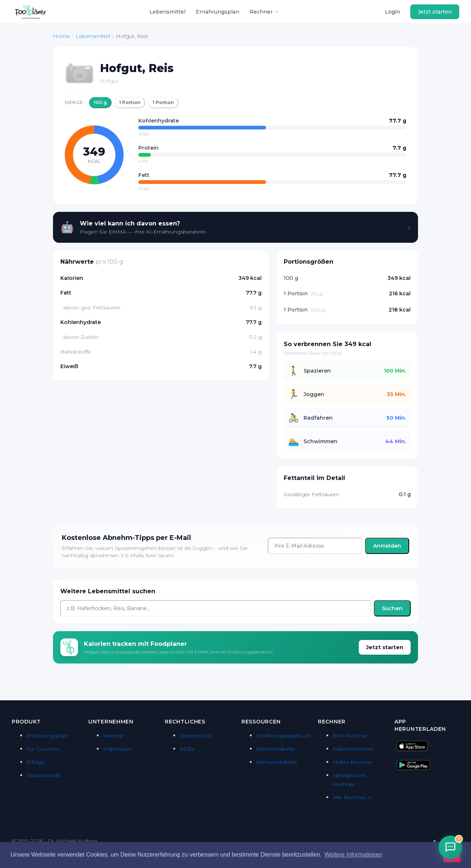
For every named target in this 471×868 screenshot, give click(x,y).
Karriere (113, 736)
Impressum (118, 749)
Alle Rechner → (352, 797)
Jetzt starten (435, 12)
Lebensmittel (167, 12)
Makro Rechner (353, 762)
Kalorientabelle (275, 749)
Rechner (264, 12)
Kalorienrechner (353, 749)
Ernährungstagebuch (284, 736)
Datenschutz (196, 736)
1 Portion (130, 102)
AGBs (187, 749)
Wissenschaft (43, 775)
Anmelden (387, 546)
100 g (100, 102)
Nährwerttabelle (277, 762)
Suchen (392, 608)
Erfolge (36, 762)
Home (61, 36)
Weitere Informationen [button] (353, 855)
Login (392, 12)
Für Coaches (43, 749)
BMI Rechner (350, 736)
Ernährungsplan (217, 12)
